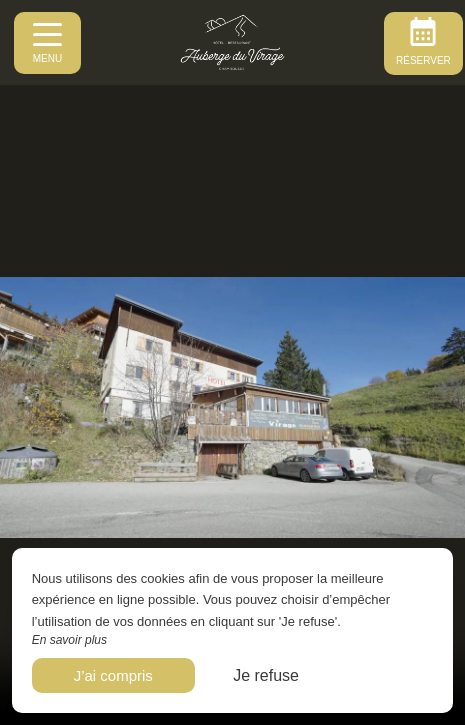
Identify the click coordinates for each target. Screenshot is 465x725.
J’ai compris (113, 675)
